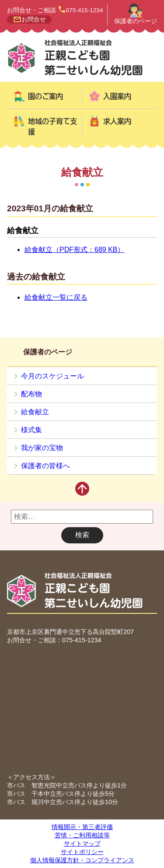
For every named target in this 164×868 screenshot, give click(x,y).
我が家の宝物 (42, 448)
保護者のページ (136, 21)
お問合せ (34, 19)
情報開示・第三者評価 (82, 827)
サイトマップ (82, 843)
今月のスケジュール (52, 376)
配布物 (31, 394)
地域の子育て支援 (52, 126)
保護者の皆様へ (45, 466)
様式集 (31, 430)
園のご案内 (45, 96)
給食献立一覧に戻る (56, 297)
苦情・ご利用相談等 (82, 835)
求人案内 (117, 121)
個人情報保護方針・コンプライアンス (82, 860)
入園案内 (117, 96)
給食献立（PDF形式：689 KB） (74, 250)
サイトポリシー (82, 852)
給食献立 (35, 412)
